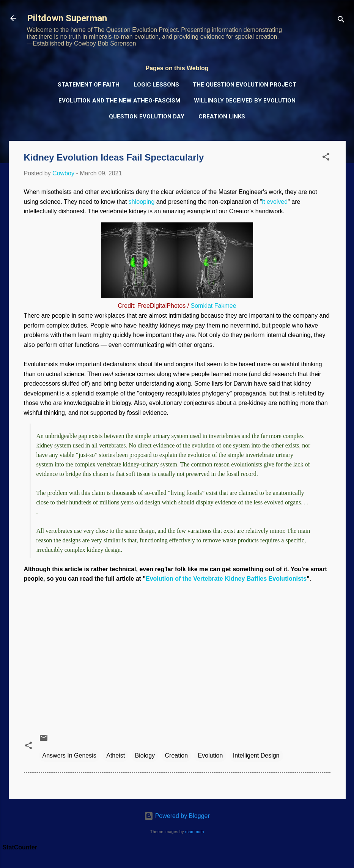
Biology (145, 755)
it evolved (275, 202)
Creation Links (222, 117)
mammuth (195, 832)
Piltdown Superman (67, 18)
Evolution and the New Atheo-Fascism (119, 101)
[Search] (341, 21)
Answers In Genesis (69, 755)
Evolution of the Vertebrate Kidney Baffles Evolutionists (226, 579)
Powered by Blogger (177, 816)
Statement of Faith (89, 85)
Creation (176, 755)
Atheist (116, 755)
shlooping (142, 202)
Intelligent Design (256, 755)
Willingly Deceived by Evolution (245, 101)
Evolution (210, 755)
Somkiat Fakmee (214, 306)
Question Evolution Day (147, 117)
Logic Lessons (156, 85)
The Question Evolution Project (245, 85)
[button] (326, 158)
